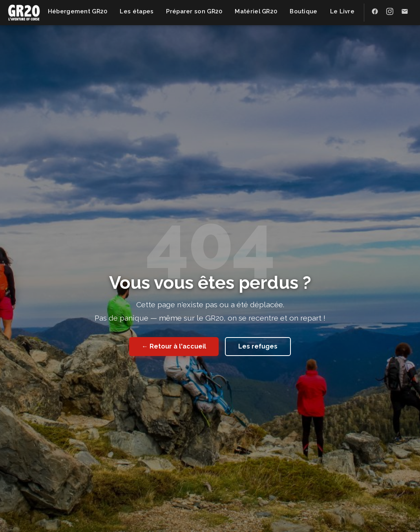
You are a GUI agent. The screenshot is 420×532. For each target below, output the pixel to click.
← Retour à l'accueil (174, 346)
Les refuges (258, 346)
